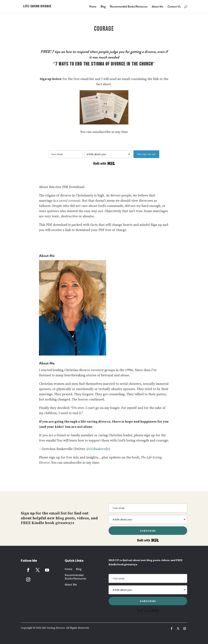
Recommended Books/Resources (129, 7)
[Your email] (66, 154)
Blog (103, 7)
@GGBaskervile (98, 449)
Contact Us (174, 7)
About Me (157, 7)
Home (93, 7)
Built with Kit (104, 163)
